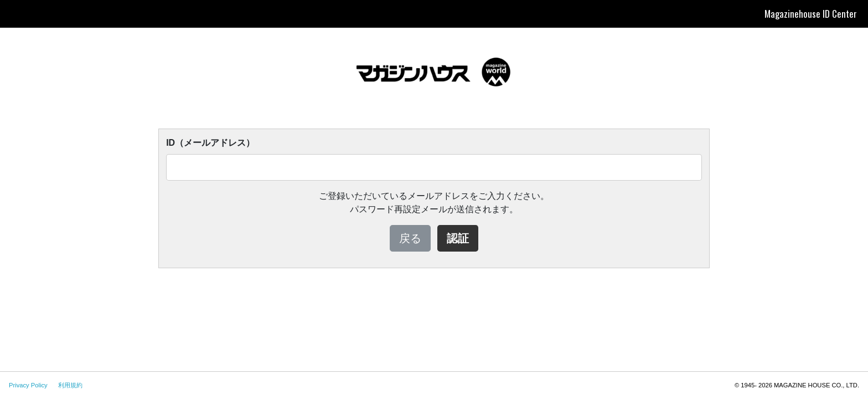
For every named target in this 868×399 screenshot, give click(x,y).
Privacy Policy (28, 385)
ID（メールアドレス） (210, 143)
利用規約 (70, 385)
